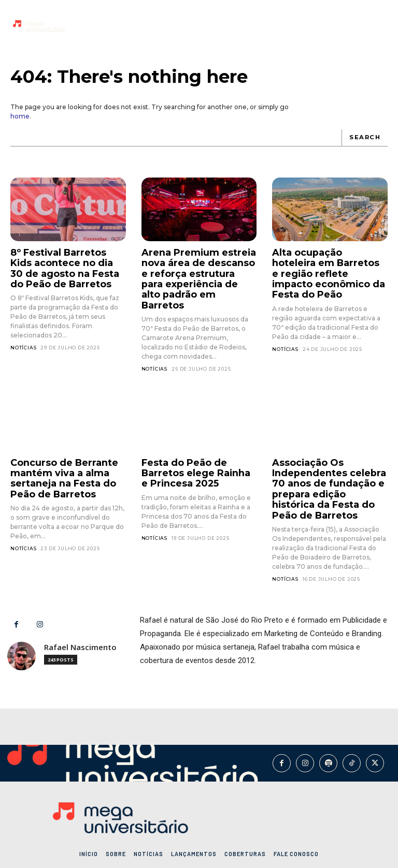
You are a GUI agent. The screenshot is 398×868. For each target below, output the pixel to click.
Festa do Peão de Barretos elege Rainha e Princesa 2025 (198, 451)
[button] (378, 26)
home (20, 116)
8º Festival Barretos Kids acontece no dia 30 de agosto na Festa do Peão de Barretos (63, 264)
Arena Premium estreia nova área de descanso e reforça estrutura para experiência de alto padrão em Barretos (198, 269)
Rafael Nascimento (80, 618)
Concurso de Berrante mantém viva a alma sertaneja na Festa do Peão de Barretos (56, 456)
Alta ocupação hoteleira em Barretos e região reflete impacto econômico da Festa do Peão (329, 264)
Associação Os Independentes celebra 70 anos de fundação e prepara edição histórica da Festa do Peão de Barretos (327, 465)
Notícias (23, 340)
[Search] (366, 138)
